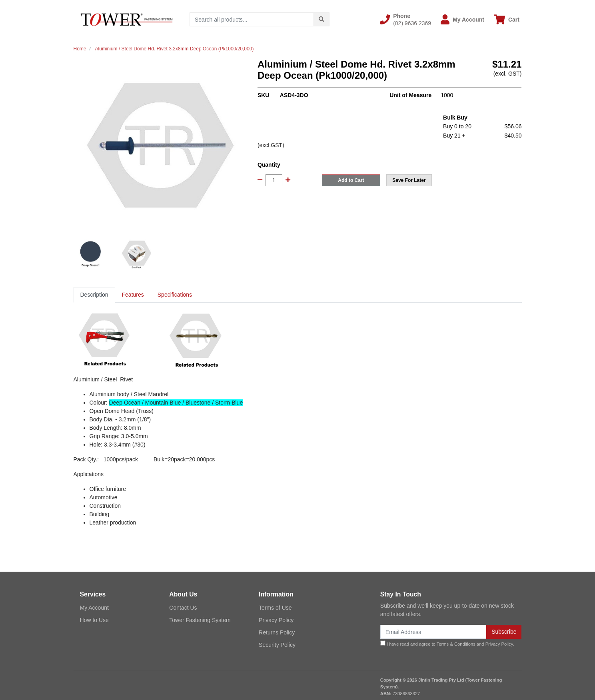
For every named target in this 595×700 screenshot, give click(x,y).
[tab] (94, 295)
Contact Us (183, 608)
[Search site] (321, 19)
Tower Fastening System (200, 620)
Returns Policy (277, 632)
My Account (94, 608)
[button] (405, 20)
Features (133, 295)
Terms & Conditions (456, 644)
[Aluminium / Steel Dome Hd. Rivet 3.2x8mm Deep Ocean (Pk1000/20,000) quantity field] (274, 180)
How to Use (94, 620)
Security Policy (277, 645)
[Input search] (252, 19)
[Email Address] (433, 632)
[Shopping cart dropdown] (507, 19)
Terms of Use (275, 608)
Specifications (175, 295)
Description (94, 295)
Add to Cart (351, 180)
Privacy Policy (276, 620)
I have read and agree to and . (447, 643)
